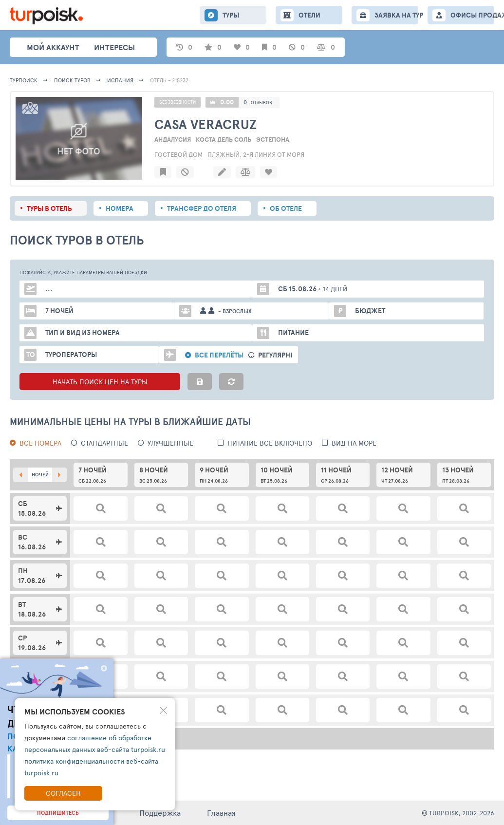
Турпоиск (24, 80)
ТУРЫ (231, 15)
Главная (221, 813)
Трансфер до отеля (202, 208)
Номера (120, 208)
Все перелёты (219, 355)
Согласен (63, 793)
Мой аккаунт (53, 47)
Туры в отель (49, 208)
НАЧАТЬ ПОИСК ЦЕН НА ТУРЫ (100, 382)
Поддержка (160, 813)
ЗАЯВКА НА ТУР (396, 15)
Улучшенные (170, 443)
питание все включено (270, 443)
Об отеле (286, 208)
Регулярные (279, 355)
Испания (120, 80)
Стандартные (104, 443)
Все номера (40, 443)
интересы (114, 47)
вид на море (354, 443)
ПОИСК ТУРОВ (72, 80)
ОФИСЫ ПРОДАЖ (472, 15)
